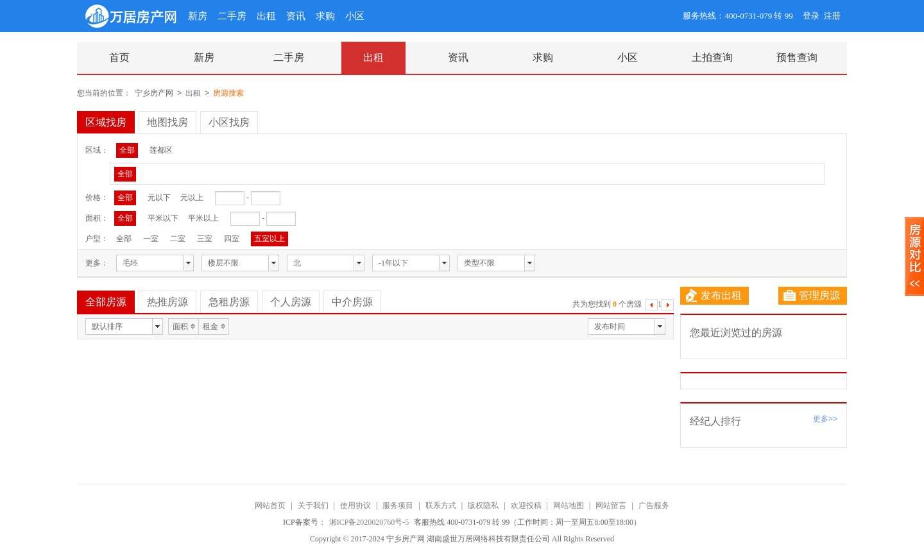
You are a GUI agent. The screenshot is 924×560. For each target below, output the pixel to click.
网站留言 (611, 505)
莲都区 (161, 150)
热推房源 (167, 302)
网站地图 (569, 505)
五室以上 (269, 239)
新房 (198, 16)
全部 (127, 150)
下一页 (668, 306)
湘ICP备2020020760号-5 (370, 522)
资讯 (296, 16)
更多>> (825, 419)
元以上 (192, 198)
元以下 (159, 198)
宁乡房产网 (154, 93)
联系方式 (441, 505)
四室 (232, 239)
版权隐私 (483, 505)
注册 (832, 16)
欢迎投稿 (526, 505)
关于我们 (313, 505)
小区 (355, 16)
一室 (151, 239)
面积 (180, 327)
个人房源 (291, 302)
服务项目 (398, 505)
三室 (205, 239)
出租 (266, 16)
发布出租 (714, 296)
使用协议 (355, 505)
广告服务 (654, 505)
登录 (811, 16)
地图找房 (167, 122)
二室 (178, 239)
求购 (325, 16)
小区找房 (229, 122)
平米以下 (163, 218)
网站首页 (270, 505)
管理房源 (812, 296)
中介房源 (352, 302)
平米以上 (203, 218)
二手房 (232, 16)
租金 (210, 327)
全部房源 (106, 302)
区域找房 (106, 122)
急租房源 (229, 302)
